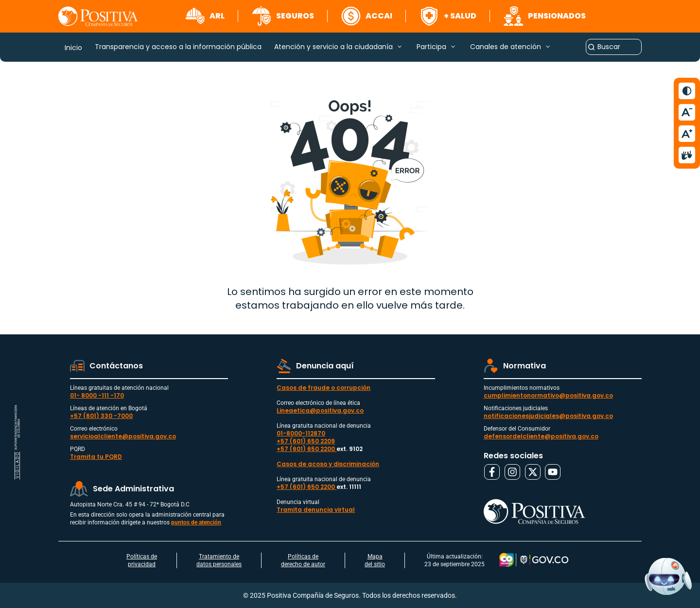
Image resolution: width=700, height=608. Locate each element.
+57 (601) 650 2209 (306, 441)
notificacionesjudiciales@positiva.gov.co (548, 416)
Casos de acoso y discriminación (328, 464)
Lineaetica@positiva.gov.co (320, 410)
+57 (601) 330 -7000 (101, 416)
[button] (205, 16)
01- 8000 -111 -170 (97, 395)
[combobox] (614, 47)
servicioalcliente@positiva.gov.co (123, 436)
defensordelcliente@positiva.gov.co (541, 436)
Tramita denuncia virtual (316, 510)
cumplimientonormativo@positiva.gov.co (548, 395)
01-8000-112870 (301, 433)
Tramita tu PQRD (96, 457)
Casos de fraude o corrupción (324, 388)
